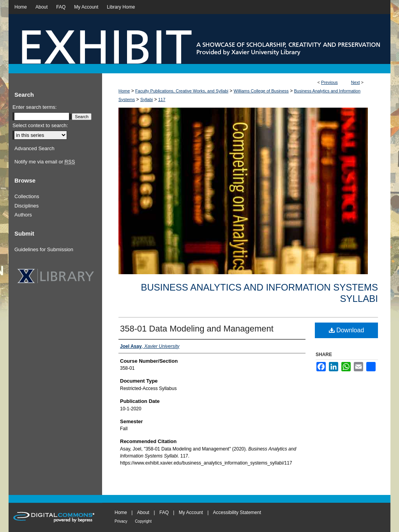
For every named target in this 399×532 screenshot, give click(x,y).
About (143, 512)
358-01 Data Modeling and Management (197, 329)
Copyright (143, 521)
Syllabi (147, 99)
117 (162, 99)
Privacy (121, 521)
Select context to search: (40, 125)
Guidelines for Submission (44, 249)
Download (347, 330)
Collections (27, 196)
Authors (23, 215)
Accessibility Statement (237, 512)
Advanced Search (34, 148)
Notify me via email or (45, 162)
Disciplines (26, 206)
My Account (191, 512)
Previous (329, 82)
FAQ (164, 512)
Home (124, 91)
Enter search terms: (34, 107)
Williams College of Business (261, 91)
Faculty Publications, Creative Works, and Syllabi (182, 91)
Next (356, 82)
